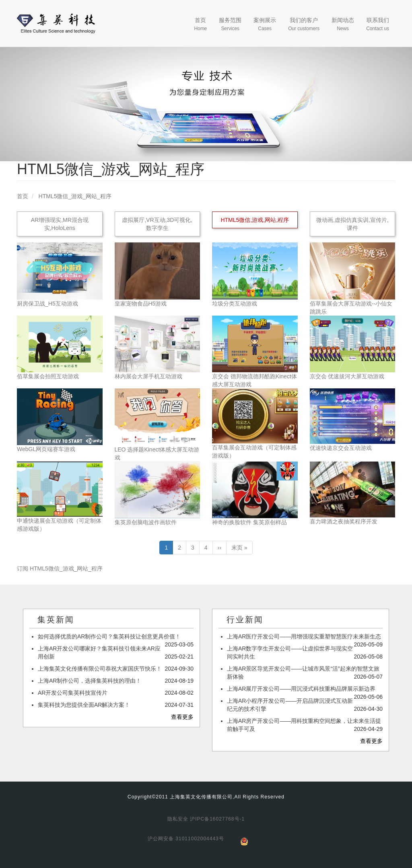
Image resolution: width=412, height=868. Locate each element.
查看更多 (182, 717)
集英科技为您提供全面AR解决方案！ (84, 705)
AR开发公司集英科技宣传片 (73, 693)
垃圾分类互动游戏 (235, 304)
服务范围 (230, 24)
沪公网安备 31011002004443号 (186, 839)
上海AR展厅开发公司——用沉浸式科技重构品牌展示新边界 (301, 689)
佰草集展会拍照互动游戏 (48, 376)
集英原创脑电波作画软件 (146, 522)
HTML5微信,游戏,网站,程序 (255, 220)
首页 (200, 24)
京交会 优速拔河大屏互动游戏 (347, 376)
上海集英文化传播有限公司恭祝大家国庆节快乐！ (100, 669)
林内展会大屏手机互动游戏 (148, 376)
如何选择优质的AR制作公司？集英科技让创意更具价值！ (109, 636)
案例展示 (265, 24)
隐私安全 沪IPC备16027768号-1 (206, 819)
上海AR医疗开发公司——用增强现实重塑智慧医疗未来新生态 (304, 636)
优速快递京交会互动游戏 (341, 448)
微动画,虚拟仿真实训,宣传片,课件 (352, 224)
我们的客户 (304, 24)
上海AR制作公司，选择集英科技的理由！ (90, 681)
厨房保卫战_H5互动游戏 (47, 304)
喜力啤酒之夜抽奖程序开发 (344, 521)
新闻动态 (343, 24)
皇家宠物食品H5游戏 (141, 304)
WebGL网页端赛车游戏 (46, 449)
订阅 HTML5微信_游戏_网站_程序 (60, 568)
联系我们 (378, 24)
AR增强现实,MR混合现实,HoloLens (60, 224)
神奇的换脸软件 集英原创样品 (249, 522)
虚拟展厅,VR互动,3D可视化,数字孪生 (157, 224)
